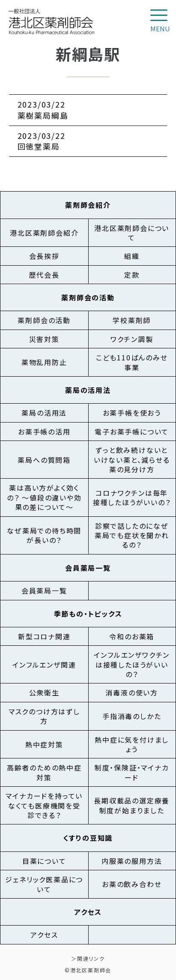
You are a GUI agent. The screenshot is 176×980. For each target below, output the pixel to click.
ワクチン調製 (132, 339)
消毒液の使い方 (132, 692)
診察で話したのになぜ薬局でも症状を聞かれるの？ (132, 535)
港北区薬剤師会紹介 (44, 233)
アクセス (44, 935)
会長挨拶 (44, 256)
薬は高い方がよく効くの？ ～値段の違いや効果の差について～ (44, 497)
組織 (132, 256)
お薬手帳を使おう (132, 413)
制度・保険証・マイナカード (132, 772)
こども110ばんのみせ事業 (132, 362)
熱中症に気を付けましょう (132, 744)
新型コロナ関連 (44, 636)
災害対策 (44, 339)
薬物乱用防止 (44, 362)
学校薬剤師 (132, 320)
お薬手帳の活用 (44, 432)
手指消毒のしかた (132, 716)
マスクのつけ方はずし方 (44, 716)
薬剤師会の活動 (44, 320)
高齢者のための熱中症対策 (44, 772)
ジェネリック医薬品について (44, 884)
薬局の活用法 (44, 413)
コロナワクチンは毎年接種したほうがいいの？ (132, 497)
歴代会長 (44, 275)
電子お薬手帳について (132, 432)
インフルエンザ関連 (44, 665)
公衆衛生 (44, 692)
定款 (132, 275)
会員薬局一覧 (44, 590)
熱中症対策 (44, 744)
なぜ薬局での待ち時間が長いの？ (44, 535)
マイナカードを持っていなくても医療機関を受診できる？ (44, 805)
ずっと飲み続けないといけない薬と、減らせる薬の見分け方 (132, 460)
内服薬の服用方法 (132, 861)
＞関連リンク (88, 958)
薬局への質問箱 (44, 460)
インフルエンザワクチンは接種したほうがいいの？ (132, 664)
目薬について (44, 861)
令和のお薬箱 (132, 636)
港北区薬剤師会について (132, 233)
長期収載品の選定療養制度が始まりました (132, 805)
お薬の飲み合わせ (132, 884)
